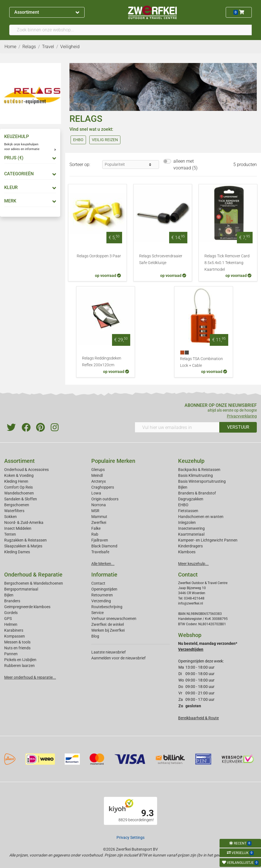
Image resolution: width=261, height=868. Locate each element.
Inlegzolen (187, 522)
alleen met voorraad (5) (185, 165)
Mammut (99, 517)
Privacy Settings (130, 837)
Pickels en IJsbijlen (20, 660)
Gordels (11, 613)
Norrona (99, 505)
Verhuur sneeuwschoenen (114, 619)
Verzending (101, 601)
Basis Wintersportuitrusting (202, 481)
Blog (95, 636)
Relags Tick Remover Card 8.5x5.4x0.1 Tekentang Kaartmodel (227, 263)
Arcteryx (99, 481)
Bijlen (183, 487)
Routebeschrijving (107, 607)
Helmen (11, 624)
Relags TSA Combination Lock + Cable (201, 362)
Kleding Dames (17, 552)
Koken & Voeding (19, 475)
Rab (95, 534)
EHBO (183, 505)
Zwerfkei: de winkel (108, 624)
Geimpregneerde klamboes (27, 607)
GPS (8, 619)
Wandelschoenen (19, 493)
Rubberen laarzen (19, 666)
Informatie (104, 575)
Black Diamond (104, 546)
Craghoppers (103, 487)
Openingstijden (104, 589)
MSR (95, 511)
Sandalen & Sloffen (21, 499)
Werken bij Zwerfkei (108, 630)
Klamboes (187, 552)
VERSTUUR (238, 427)
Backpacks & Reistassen (199, 470)
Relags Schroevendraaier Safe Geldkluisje (161, 259)
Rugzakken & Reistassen (25, 540)
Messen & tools (17, 642)
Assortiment (47, 12)
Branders (12, 601)
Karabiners (14, 630)
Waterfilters (14, 511)
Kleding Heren (16, 481)
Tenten (10, 534)
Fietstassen (188, 511)
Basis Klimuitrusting (195, 475)
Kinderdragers (190, 546)
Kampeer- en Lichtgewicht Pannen (208, 540)
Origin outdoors (105, 499)
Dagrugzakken (191, 499)
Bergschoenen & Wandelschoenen (34, 583)
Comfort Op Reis (18, 487)
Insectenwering (191, 528)
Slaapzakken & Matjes (23, 546)
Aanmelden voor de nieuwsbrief (118, 658)
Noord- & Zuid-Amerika (24, 522)
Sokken (11, 517)
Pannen (11, 654)
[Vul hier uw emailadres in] (177, 427)
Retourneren (102, 595)
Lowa (96, 493)
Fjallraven (100, 540)
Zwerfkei (99, 522)
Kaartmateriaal (191, 534)
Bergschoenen (17, 505)
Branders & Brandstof (197, 493)
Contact (98, 583)
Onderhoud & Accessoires (26, 470)
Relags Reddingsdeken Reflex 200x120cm (102, 362)
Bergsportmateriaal (21, 589)
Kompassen (15, 636)
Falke (96, 528)
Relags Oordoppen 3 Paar (99, 256)
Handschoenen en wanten (201, 517)
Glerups (98, 470)
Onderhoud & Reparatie (33, 575)
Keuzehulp (191, 461)
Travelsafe (100, 552)
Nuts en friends (17, 648)
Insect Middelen (18, 528)
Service (97, 613)
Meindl (97, 475)
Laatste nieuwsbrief (109, 652)
